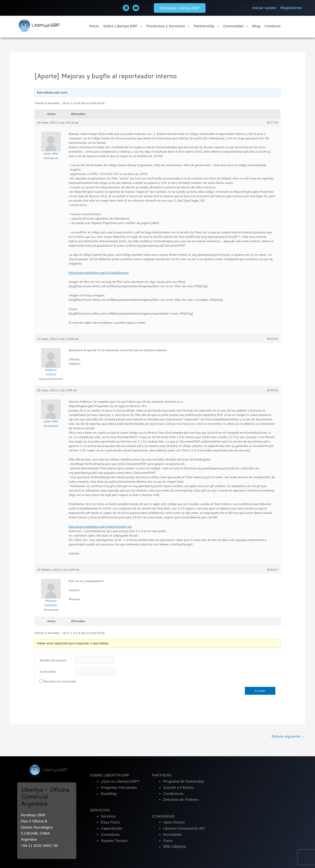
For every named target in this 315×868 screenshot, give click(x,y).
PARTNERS (162, 775)
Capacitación (112, 828)
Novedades (173, 834)
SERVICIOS (100, 810)
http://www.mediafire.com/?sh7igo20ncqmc (99, 273)
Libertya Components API (184, 828)
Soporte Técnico (114, 841)
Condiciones (173, 794)
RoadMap (109, 794)
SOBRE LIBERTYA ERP (110, 775)
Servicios (108, 816)
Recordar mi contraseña (60, 681)
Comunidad (236, 26)
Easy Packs (110, 822)
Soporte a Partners (179, 787)
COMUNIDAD (164, 816)
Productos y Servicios (168, 26)
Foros (168, 841)
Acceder (260, 691)
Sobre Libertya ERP (123, 26)
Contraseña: (48, 671)
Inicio (94, 26)
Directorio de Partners (181, 800)
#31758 (273, 122)
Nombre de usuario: (53, 660)
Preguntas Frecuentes (119, 787)
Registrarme (291, 8)
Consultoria (110, 834)
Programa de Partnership (184, 781)
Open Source (174, 822)
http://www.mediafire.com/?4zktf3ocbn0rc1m (100, 527)
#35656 (273, 390)
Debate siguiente (288, 736)
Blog (256, 26)
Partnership (206, 26)
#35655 (273, 339)
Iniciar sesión (265, 8)
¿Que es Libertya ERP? (120, 781)
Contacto (273, 26)
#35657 (273, 570)
